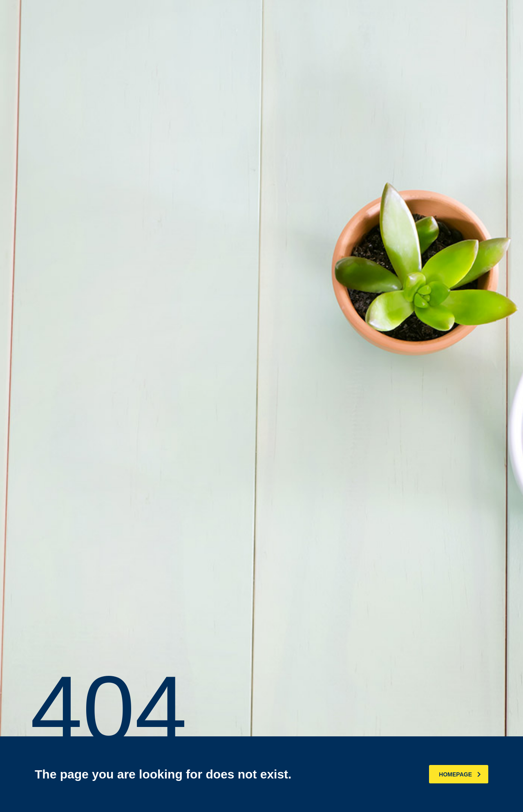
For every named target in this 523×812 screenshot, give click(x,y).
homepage (460, 774)
